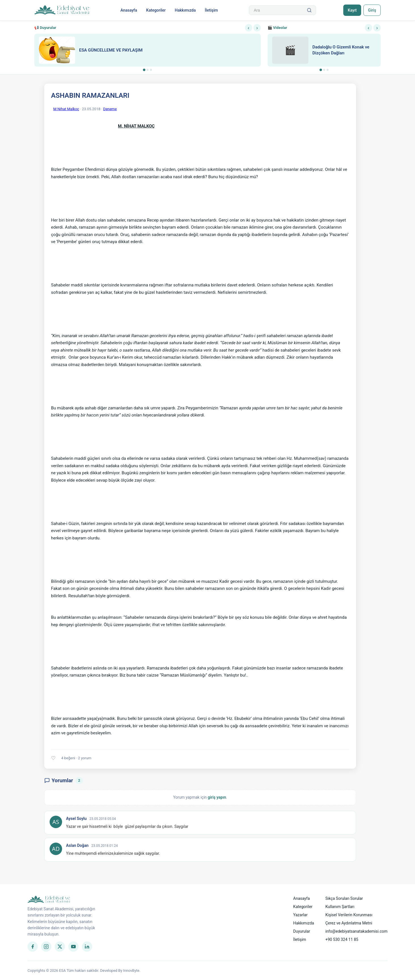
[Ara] (309, 10)
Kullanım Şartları (340, 907)
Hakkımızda (185, 10)
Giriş (372, 10)
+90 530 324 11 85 (342, 939)
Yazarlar (300, 915)
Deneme (110, 109)
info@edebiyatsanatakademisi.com (356, 931)
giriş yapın (217, 797)
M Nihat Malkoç (66, 109)
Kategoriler (156, 10)
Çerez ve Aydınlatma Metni (349, 923)
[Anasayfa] (62, 10)
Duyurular (301, 931)
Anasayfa (129, 10)
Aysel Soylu (76, 819)
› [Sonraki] (257, 28)
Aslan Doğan (77, 845)
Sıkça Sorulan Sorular (344, 898)
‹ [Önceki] (249, 28)
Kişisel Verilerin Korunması (349, 915)
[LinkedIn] (87, 947)
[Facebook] (33, 947)
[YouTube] (73, 947)
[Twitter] (60, 947)
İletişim (211, 10)
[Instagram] (46, 947)
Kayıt (352, 10)
